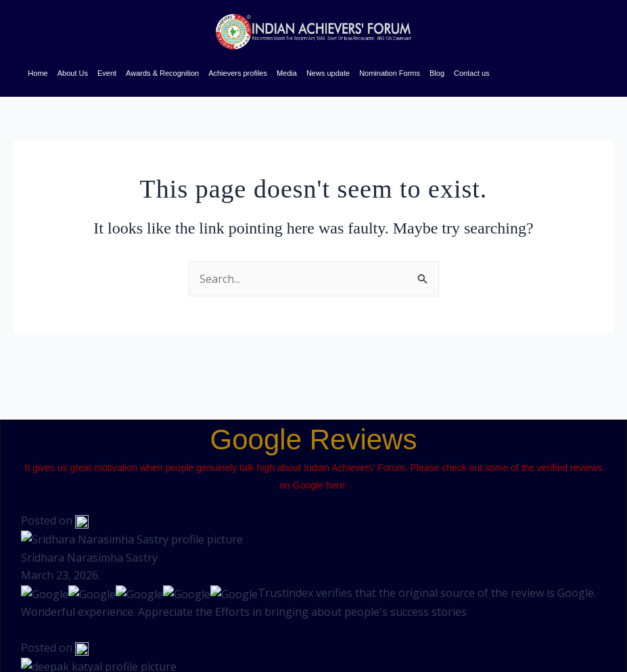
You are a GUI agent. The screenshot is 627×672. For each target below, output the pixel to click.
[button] (498, 636)
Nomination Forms (390, 73)
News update (328, 73)
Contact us (472, 73)
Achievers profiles (238, 73)
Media (287, 73)
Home (38, 73)
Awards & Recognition (162, 73)
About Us (73, 73)
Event (107, 73)
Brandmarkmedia (44, 644)
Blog (437, 73)
